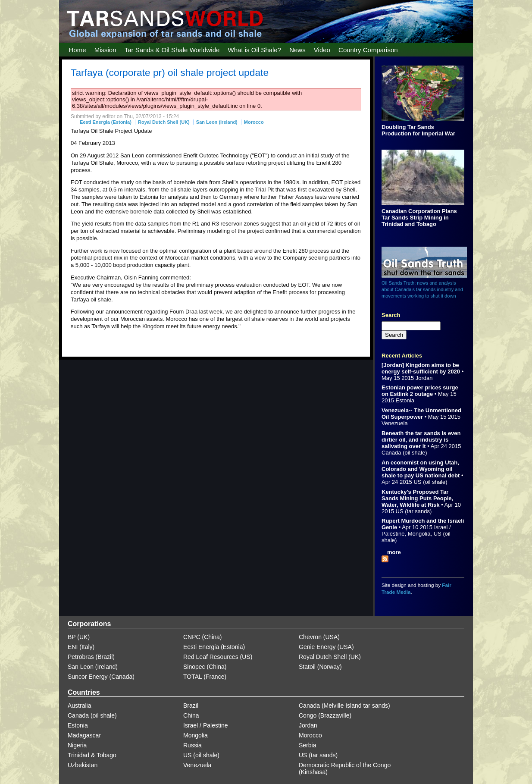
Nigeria (77, 745)
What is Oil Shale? (255, 50)
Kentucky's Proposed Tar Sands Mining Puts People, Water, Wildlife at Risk (417, 498)
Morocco (254, 122)
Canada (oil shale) (404, 453)
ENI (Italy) (81, 647)
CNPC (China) (202, 637)
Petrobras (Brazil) (91, 657)
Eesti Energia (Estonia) (106, 122)
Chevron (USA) (319, 637)
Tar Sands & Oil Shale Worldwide (172, 50)
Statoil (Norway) (320, 667)
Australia (79, 706)
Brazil (191, 706)
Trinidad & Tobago (92, 755)
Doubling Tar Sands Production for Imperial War (418, 130)
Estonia (405, 400)
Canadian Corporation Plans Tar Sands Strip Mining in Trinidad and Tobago (419, 218)
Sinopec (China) (205, 667)
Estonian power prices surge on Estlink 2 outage (420, 391)
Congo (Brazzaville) (325, 715)
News (297, 50)
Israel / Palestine (206, 725)
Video (322, 50)
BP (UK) (79, 637)
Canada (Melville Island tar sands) (344, 706)
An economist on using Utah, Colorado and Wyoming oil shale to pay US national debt (421, 469)
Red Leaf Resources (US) (218, 657)
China (191, 715)
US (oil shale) (430, 482)
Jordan (424, 378)
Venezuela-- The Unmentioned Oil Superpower (421, 414)
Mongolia (419, 534)
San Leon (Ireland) (217, 122)
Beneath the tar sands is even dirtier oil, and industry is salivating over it (421, 440)
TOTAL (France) (205, 677)
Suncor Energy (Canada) (101, 677)
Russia (192, 745)
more (394, 552)
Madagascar (84, 735)
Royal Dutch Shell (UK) (164, 122)
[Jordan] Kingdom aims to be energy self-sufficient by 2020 (421, 368)
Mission (105, 50)
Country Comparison (368, 50)
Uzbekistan (83, 765)
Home (78, 50)
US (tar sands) (414, 511)
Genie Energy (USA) (326, 647)
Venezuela (395, 423)
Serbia (307, 745)
